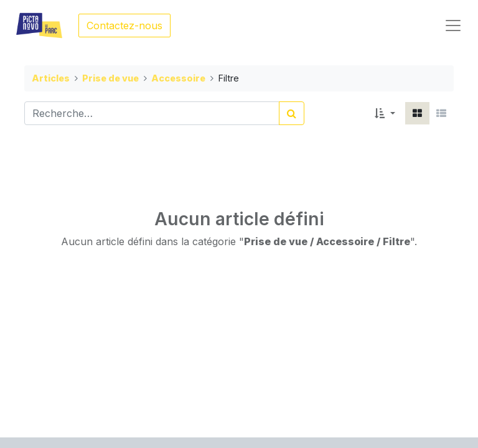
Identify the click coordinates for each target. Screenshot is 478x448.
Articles (51, 78)
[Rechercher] (292, 113)
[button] (385, 113)
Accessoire (178, 78)
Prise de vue (110, 78)
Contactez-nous (124, 26)
